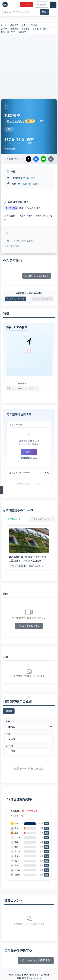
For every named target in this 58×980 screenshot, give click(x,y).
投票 (47, 824)
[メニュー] (53, 5)
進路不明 (14, 25)
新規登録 (42, 5)
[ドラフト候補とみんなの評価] (5, 4)
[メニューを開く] (2, 490)
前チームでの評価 (16, 299)
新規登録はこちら (29, 458)
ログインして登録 (29, 626)
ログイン (26, 5)
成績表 (9, 711)
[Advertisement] (29, 64)
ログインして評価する (37, 276)
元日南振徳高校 (15, 121)
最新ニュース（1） (16, 519)
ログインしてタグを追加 (19, 241)
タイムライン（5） (42, 519)
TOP (4, 25)
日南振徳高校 (18, 178)
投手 (24, 25)
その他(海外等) (39, 29)
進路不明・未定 (8, 32)
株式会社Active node (32, 978)
